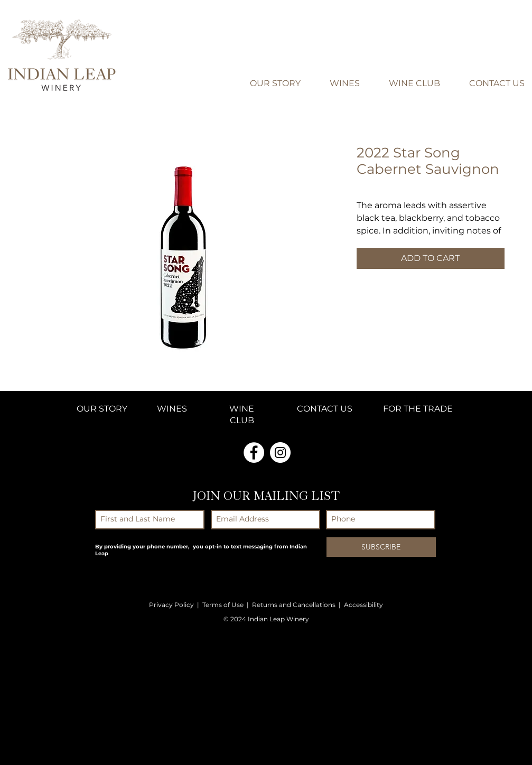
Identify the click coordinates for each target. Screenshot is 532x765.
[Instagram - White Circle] (280, 453)
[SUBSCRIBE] (381, 547)
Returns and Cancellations (294, 605)
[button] (511, 28)
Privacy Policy (171, 605)
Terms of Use (223, 605)
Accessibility (363, 605)
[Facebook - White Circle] (254, 453)
